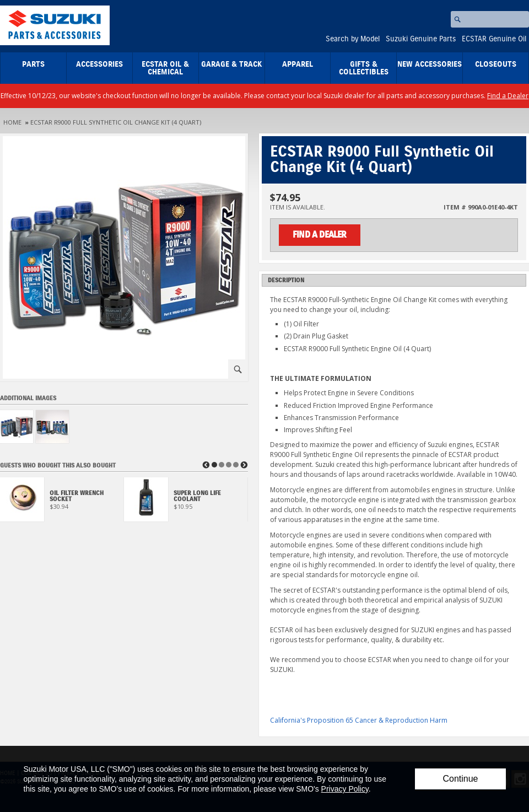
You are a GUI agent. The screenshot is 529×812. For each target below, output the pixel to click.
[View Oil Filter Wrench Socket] (62, 502)
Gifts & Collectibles (364, 68)
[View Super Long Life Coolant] (186, 502)
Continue (460, 779)
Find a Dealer (508, 96)
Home (12, 122)
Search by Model (353, 39)
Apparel (298, 64)
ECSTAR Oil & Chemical (165, 68)
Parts (33, 64)
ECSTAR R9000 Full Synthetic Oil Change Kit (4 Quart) (116, 122)
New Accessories (430, 64)
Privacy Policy (345, 789)
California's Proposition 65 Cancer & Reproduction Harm (359, 720)
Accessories (99, 64)
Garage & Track (232, 64)
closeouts (496, 64)
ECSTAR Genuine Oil (494, 39)
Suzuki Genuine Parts (421, 39)
